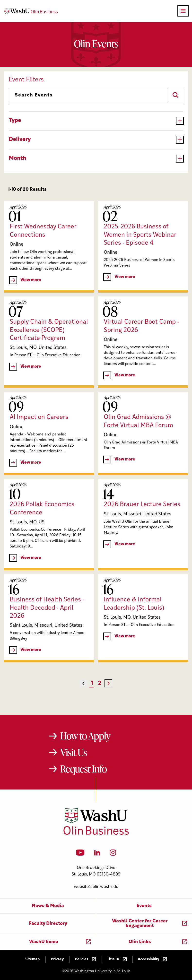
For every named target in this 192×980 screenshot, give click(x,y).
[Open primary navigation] (183, 11)
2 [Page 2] (100, 683)
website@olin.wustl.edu (96, 887)
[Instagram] (113, 854)
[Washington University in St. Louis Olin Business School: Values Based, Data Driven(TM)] (96, 834)
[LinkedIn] (97, 854)
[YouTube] (80, 854)
